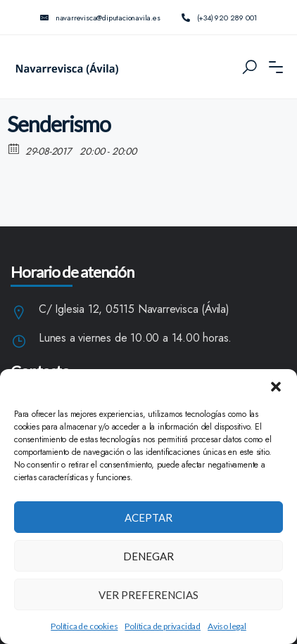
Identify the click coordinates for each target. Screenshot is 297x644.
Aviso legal (227, 626)
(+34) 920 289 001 (220, 18)
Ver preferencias (148, 595)
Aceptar (148, 517)
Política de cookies (84, 626)
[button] (276, 387)
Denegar (148, 556)
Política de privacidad (163, 626)
